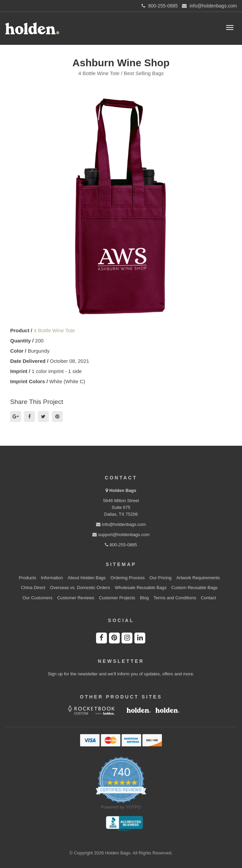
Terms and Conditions (175, 598)
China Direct (33, 588)
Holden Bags (123, 490)
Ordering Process (127, 578)
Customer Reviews (76, 598)
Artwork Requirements (198, 578)
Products (27, 578)
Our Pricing (160, 578)
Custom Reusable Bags (195, 588)
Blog (144, 598)
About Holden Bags (87, 578)
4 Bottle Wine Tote (54, 330)
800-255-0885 (121, 545)
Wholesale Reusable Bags (141, 588)
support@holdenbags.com (121, 535)
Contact (209, 598)
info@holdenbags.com (121, 524)
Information (52, 578)
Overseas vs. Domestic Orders (80, 588)
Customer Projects (117, 598)
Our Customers (37, 598)
